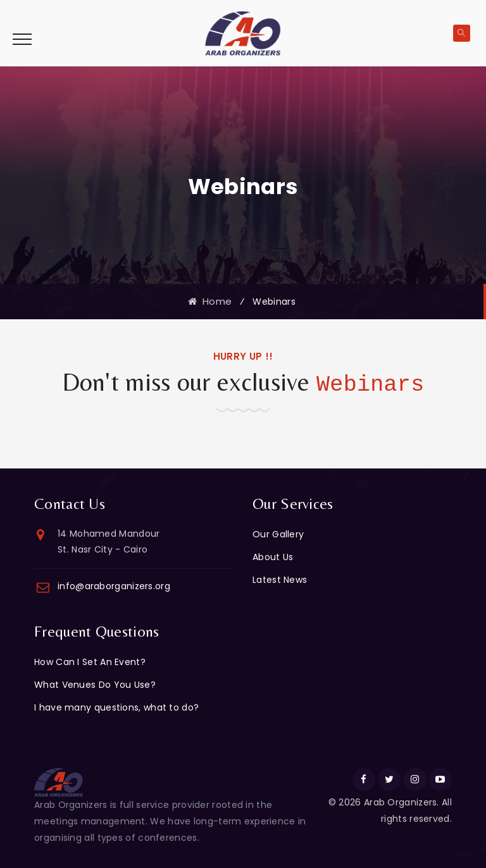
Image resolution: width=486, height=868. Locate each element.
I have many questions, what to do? (116, 707)
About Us (273, 557)
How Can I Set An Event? (90, 662)
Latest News (280, 580)
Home (210, 301)
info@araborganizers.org (114, 586)
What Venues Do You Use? (95, 685)
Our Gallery (278, 534)
